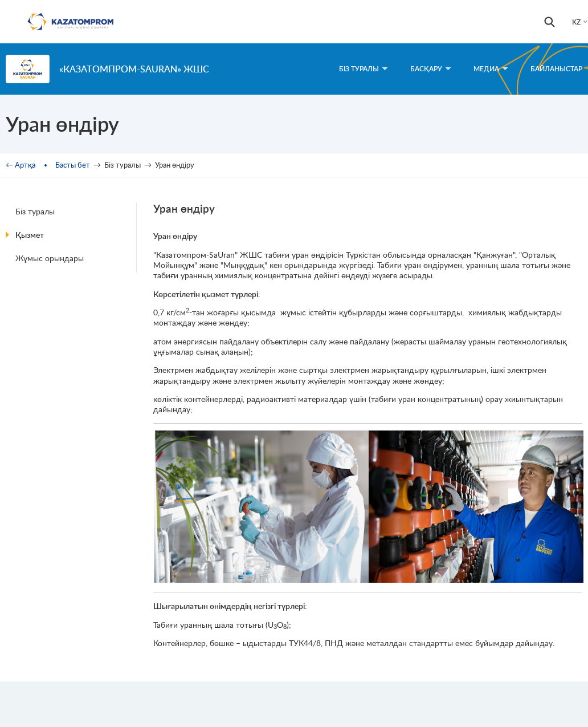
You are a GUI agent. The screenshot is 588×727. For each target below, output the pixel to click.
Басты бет (73, 165)
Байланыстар (556, 69)
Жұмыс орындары (50, 258)
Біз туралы (35, 211)
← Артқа (21, 165)
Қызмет (30, 235)
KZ (576, 22)
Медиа (491, 69)
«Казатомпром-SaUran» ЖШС (134, 69)
